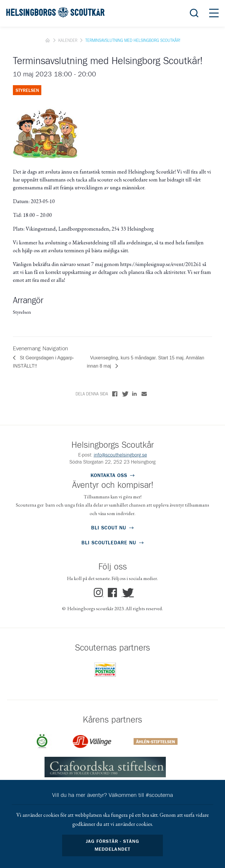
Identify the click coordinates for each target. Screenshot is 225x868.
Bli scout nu (109, 528)
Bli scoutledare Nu (109, 543)
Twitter (126, 593)
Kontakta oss (109, 476)
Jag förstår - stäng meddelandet (112, 845)
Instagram (99, 593)
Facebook (113, 593)
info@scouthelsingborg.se (120, 455)
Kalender (68, 41)
